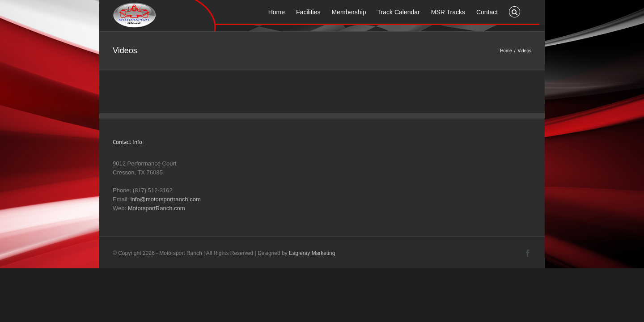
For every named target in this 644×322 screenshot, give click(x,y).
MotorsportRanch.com (157, 208)
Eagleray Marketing (312, 253)
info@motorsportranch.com (166, 199)
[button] (526, 11)
